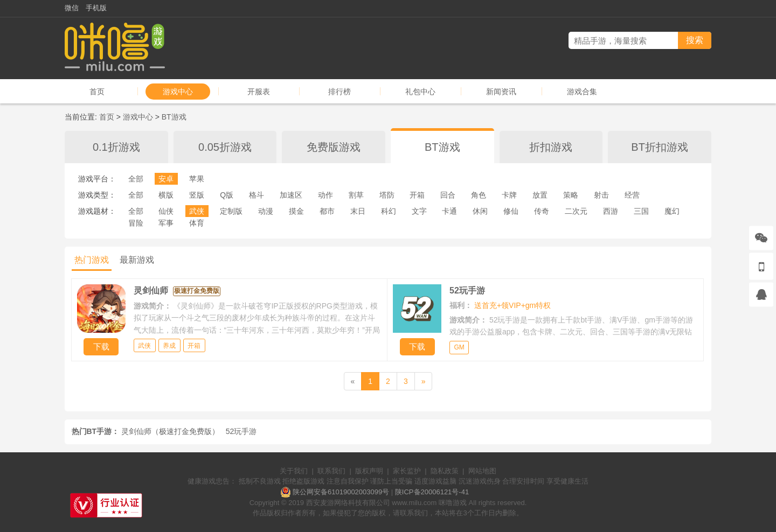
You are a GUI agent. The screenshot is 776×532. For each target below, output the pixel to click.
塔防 (387, 195)
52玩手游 (241, 431)
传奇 (542, 211)
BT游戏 (174, 117)
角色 (479, 195)
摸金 (296, 211)
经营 (632, 195)
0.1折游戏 (116, 147)
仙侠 (166, 211)
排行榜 (339, 92)
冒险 (136, 223)
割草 (356, 195)
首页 (97, 92)
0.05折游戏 (225, 147)
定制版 (231, 211)
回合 (448, 195)
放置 (540, 195)
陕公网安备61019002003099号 (341, 492)
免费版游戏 (334, 147)
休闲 (480, 211)
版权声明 (369, 471)
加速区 (291, 195)
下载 (101, 346)
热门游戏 (92, 260)
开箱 (417, 195)
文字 (419, 211)
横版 (166, 195)
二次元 (576, 211)
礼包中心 (420, 92)
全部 (136, 179)
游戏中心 (178, 92)
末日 (358, 211)
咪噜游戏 (453, 503)
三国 (641, 211)
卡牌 (509, 195)
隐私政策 (445, 471)
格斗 (257, 195)
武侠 (197, 211)
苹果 (197, 179)
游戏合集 (582, 92)
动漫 (266, 211)
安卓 (166, 179)
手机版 (96, 8)
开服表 (259, 92)
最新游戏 (137, 260)
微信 (72, 8)
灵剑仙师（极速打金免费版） (170, 431)
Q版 (227, 195)
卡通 (449, 211)
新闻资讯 (501, 92)
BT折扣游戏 (660, 147)
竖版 (197, 195)
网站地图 (482, 471)
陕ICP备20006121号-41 (432, 492)
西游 (611, 211)
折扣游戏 (551, 147)
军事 (166, 223)
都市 (327, 211)
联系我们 (331, 471)
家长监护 (407, 471)
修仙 (511, 211)
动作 (325, 195)
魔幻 (672, 211)
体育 (197, 223)
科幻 (389, 211)
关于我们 (294, 471)
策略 (571, 195)
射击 (601, 195)
